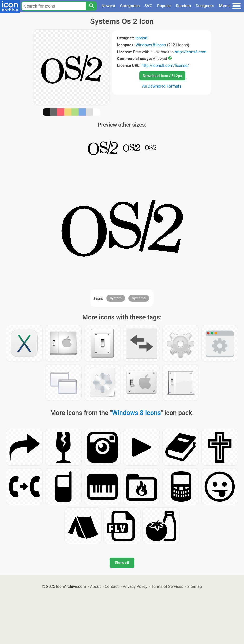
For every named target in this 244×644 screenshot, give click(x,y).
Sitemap (195, 586)
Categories (130, 6)
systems (139, 298)
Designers (205, 6)
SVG (148, 6)
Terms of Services (167, 586)
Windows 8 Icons (151, 45)
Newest (108, 6)
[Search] (91, 6)
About (95, 586)
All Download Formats (162, 86)
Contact (112, 586)
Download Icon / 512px (162, 76)
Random (183, 6)
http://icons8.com (191, 52)
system (116, 298)
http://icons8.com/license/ (165, 65)
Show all (122, 563)
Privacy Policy (135, 586)
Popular (164, 6)
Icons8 (141, 38)
